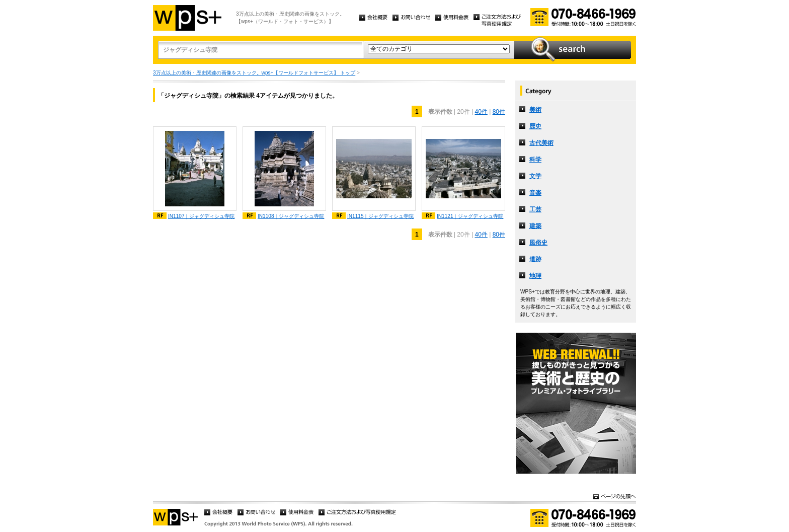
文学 (535, 176)
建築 (535, 226)
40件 (481, 112)
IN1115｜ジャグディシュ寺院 (381, 216)
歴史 (535, 126)
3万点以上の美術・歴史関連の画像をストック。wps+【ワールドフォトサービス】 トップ (254, 73)
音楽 (535, 193)
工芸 (535, 209)
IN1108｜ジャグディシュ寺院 (291, 216)
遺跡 (535, 259)
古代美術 (541, 143)
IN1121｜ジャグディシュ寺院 (470, 216)
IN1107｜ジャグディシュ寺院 (202, 216)
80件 (499, 112)
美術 (535, 110)
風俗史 (538, 243)
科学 (535, 160)
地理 (535, 276)
